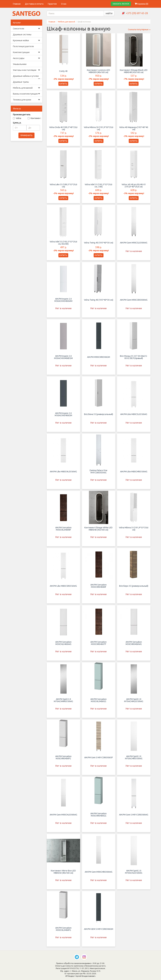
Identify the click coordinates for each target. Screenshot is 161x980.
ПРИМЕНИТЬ (26, 135)
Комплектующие (27, 52)
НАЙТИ (109, 13)
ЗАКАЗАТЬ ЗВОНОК (121, 4)
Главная (17, 4)
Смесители (27, 29)
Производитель (22, 115)
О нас (64, 4)
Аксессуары (27, 58)
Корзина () (142, 4)
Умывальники (20, 64)
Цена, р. (17, 123)
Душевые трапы (21, 82)
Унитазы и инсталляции (27, 70)
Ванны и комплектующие (27, 94)
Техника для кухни (27, 100)
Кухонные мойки (27, 40)
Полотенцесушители (23, 46)
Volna (17, 118)
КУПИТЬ (63, 84)
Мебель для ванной (27, 88)
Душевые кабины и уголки (27, 77)
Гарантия (52, 4)
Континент (34, 118)
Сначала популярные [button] (139, 29)
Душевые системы (22, 35)
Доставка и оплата (34, 4)
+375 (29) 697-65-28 (137, 13)
